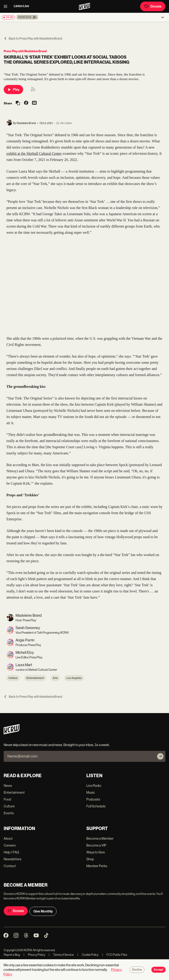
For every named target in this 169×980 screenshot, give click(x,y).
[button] (27, 17)
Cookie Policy (88, 955)
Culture (13, 678)
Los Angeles (74, 678)
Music (91, 792)
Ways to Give (96, 852)
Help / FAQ (11, 852)
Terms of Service (61, 955)
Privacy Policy (34, 955)
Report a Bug (12, 955)
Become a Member (100, 838)
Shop (90, 859)
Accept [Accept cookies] (158, 970)
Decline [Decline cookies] (137, 970)
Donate (153, 6)
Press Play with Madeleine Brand (25, 51)
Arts (55, 678)
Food (7, 799)
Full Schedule (96, 806)
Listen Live (21, 6)
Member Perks (97, 866)
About (8, 838)
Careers (10, 845)
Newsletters (12, 859)
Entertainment (35, 678)
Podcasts (93, 799)
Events (9, 813)
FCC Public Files (115, 955)
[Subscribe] (160, 756)
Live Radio (94, 786)
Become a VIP (96, 845)
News (8, 786)
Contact (10, 866)
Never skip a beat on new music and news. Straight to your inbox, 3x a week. (57, 745)
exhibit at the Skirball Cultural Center (34, 153)
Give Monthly (43, 911)
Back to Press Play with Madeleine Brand (33, 38)
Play (13, 90)
